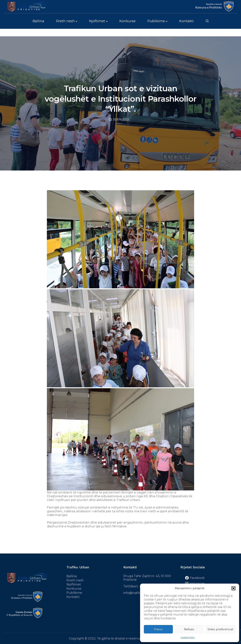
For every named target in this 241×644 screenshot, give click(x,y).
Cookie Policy (188, 637)
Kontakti (186, 21)
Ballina (38, 21)
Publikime (156, 21)
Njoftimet (97, 21)
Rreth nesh (65, 21)
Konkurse (127, 21)
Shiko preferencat (220, 629)
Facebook (197, 578)
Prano (158, 629)
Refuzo (189, 629)
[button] (233, 588)
